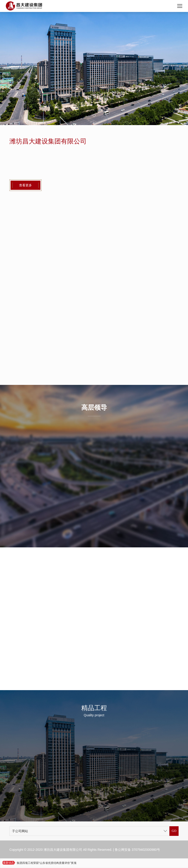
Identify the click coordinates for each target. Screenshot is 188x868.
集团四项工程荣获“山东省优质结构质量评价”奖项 (47, 863)
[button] (94, 115)
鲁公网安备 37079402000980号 (137, 850)
